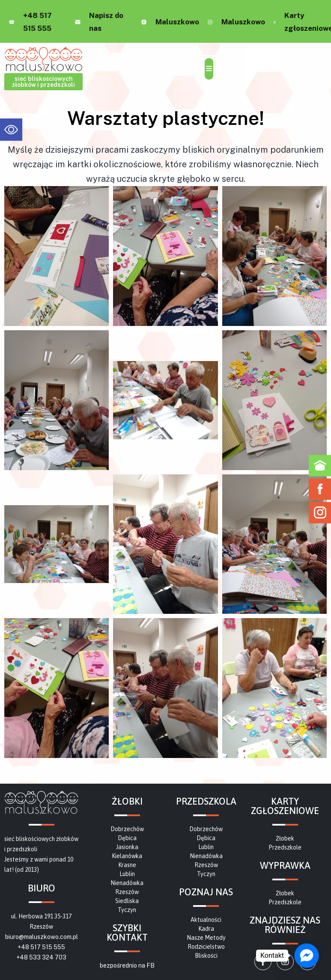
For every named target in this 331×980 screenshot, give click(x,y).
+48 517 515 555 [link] (41, 947)
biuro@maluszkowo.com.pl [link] (42, 937)
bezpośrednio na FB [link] (127, 965)
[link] (11, 130)
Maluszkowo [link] (177, 22)
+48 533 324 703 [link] (41, 957)
